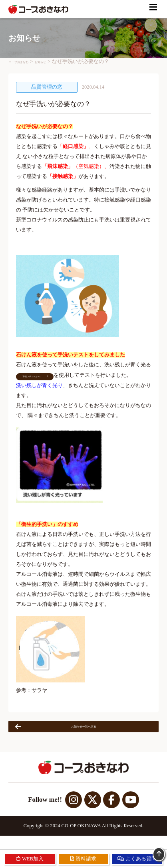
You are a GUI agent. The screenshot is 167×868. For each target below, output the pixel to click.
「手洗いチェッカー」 (40, 380)
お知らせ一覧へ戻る (61, 735)
